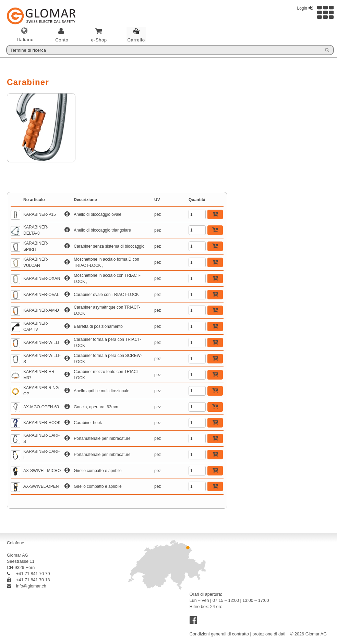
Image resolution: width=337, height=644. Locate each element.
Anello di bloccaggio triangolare (102, 230)
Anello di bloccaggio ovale (98, 214)
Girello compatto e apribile (98, 471)
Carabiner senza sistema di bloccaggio (109, 246)
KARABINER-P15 (40, 214)
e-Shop (99, 40)
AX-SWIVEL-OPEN (41, 486)
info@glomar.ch (27, 586)
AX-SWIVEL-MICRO (42, 471)
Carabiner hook (88, 423)
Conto (62, 40)
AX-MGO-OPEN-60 (41, 407)
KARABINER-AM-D (41, 310)
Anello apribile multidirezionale (101, 391)
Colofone (15, 543)
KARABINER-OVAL (41, 295)
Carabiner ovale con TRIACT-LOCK (106, 295)
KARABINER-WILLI (41, 343)
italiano (25, 40)
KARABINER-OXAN (42, 278)
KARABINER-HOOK (42, 423)
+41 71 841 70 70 (28, 574)
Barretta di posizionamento (98, 326)
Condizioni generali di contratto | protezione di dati (237, 634)
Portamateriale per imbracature (102, 438)
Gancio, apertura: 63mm (96, 407)
